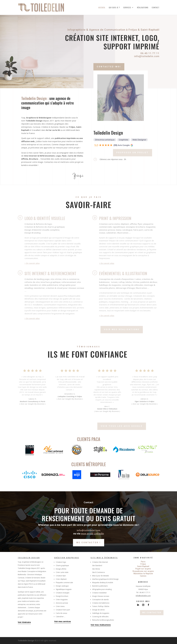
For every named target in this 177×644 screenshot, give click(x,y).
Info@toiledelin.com (143, 596)
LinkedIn (99, 533)
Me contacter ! (89, 543)
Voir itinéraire (24, 622)
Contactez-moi (117, 67)
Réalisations (143, 8)
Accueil (102, 8)
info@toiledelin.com (146, 56)
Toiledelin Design (29, 558)
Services (127, 8)
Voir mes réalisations (101, 625)
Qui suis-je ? (114, 8)
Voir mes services (63, 621)
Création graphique (67, 558)
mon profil (87, 533)
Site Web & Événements (104, 558)
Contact (156, 8)
